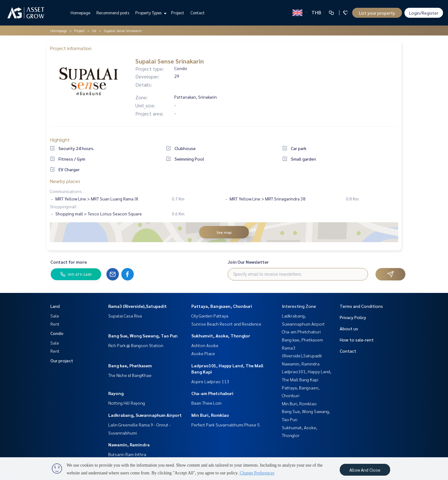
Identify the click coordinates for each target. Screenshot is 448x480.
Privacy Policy (353, 317)
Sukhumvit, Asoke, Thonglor (221, 336)
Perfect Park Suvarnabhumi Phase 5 (226, 425)
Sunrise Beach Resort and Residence (226, 324)
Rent (55, 324)
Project (178, 13)
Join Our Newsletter (248, 262)
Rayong (116, 393)
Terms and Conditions (361, 306)
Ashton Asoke (205, 345)
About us (349, 328)
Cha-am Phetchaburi (212, 393)
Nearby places (65, 181)
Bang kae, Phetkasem (130, 365)
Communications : (67, 191)
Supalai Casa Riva (125, 316)
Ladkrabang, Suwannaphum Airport (145, 415)
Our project (62, 360)
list (94, 31)
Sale (55, 316)
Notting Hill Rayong (127, 403)
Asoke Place (203, 353)
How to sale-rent (357, 340)
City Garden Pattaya (210, 316)
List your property (377, 13)
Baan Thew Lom (206, 403)
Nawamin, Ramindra (129, 445)
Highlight (60, 140)
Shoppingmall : (64, 206)
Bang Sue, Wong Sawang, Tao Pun (143, 336)
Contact (198, 13)
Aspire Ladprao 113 (210, 381)
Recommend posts (113, 13)
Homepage (80, 13)
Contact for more (69, 262)
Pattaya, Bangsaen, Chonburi (222, 306)
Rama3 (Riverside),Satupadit (138, 306)
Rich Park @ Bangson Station (136, 345)
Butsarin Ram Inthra (127, 454)
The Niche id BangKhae (130, 375)
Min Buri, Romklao (210, 415)
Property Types (150, 13)
